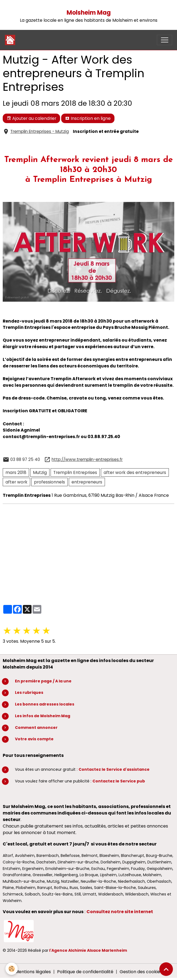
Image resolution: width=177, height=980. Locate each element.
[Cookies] (12, 969)
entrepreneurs (87, 482)
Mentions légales (33, 972)
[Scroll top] (166, 969)
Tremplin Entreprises (75, 472)
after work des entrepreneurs (135, 472)
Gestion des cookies (141, 972)
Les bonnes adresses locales (45, 704)
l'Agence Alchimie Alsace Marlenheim (88, 950)
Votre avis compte (34, 739)
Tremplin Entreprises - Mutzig (40, 131)
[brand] (11, 40)
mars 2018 (16, 472)
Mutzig (40, 472)
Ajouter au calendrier (32, 118)
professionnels (49, 482)
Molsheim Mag (89, 13)
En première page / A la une (43, 681)
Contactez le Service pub (119, 781)
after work (16, 482)
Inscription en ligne (88, 118)
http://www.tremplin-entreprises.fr (87, 459)
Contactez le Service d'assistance (114, 769)
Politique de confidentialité (85, 972)
